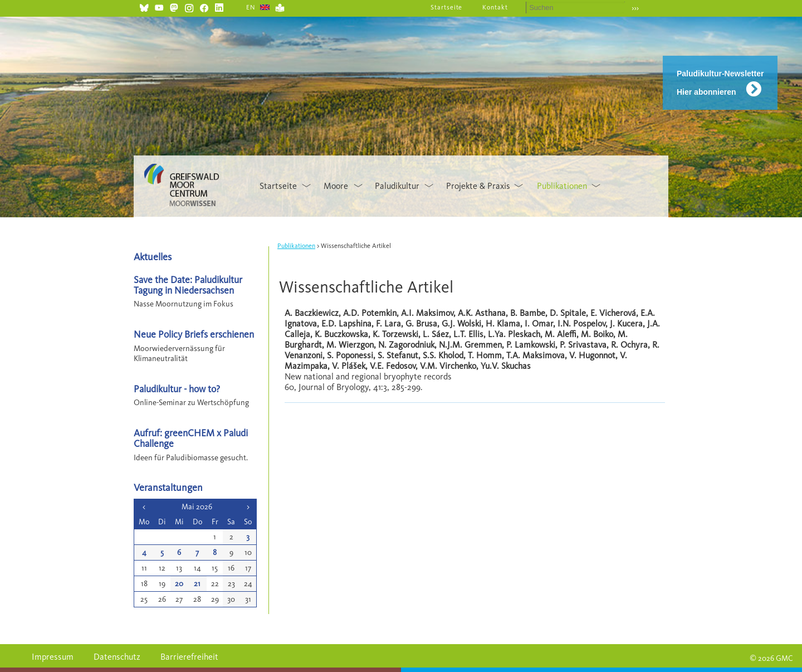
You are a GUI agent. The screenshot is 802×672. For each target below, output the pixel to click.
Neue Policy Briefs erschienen (194, 334)
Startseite (447, 7)
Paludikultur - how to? (177, 389)
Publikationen (562, 186)
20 (179, 584)
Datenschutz (117, 657)
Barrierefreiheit (189, 657)
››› (635, 8)
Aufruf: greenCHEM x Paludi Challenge (191, 438)
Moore (336, 186)
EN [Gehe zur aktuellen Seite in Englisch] (251, 7)
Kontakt (495, 7)
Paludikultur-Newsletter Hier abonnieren (720, 83)
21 (197, 584)
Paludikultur (397, 186)
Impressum (53, 657)
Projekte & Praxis (478, 186)
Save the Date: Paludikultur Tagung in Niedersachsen (188, 285)
